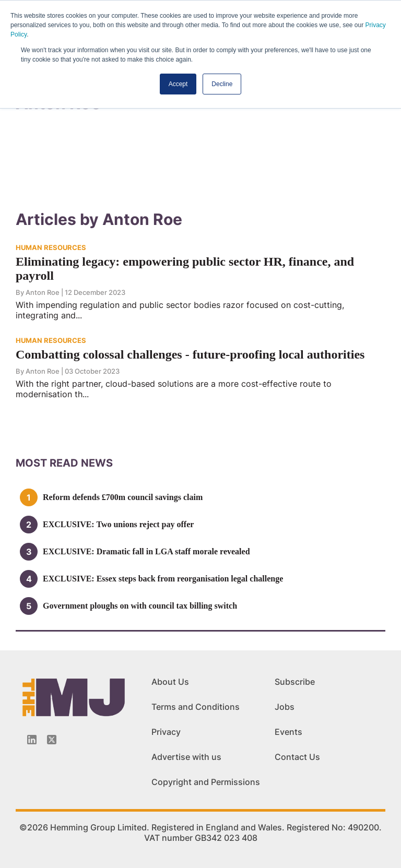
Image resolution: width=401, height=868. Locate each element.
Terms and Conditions (196, 707)
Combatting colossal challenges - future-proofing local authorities (190, 354)
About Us (170, 682)
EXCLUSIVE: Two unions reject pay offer (118, 524)
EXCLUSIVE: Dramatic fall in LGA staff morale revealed (146, 551)
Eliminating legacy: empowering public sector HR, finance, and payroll (185, 269)
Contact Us (297, 757)
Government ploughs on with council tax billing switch (140, 606)
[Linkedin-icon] (32, 740)
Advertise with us (186, 757)
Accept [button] (178, 84)
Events (288, 732)
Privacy (166, 732)
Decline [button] (222, 84)
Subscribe (295, 682)
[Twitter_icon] (52, 740)
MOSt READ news (64, 463)
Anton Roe (43, 292)
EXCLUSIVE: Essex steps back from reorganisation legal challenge (163, 579)
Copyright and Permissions (206, 782)
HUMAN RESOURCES (51, 247)
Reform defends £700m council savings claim (123, 497)
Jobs (285, 707)
